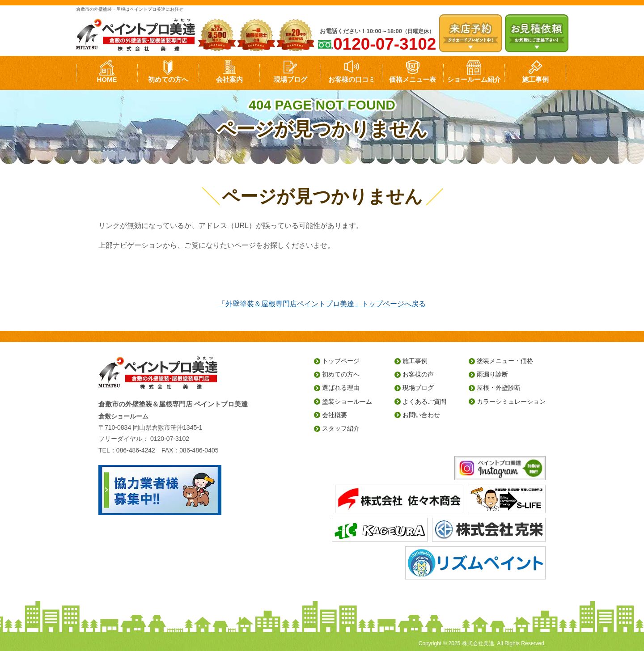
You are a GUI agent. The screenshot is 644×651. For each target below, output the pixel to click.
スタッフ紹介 (341, 428)
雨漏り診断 (492, 374)
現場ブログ (290, 79)
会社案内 (229, 79)
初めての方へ (168, 79)
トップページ (341, 361)
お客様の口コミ (352, 79)
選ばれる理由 (341, 388)
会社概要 (335, 415)
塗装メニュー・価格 (505, 361)
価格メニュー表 (413, 79)
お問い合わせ (421, 415)
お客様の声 (418, 374)
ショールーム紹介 (474, 79)
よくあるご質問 (424, 402)
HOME (107, 79)
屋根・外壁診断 (499, 388)
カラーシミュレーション (511, 402)
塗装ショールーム (347, 402)
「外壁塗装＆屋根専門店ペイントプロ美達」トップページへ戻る (322, 304)
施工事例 (535, 79)
